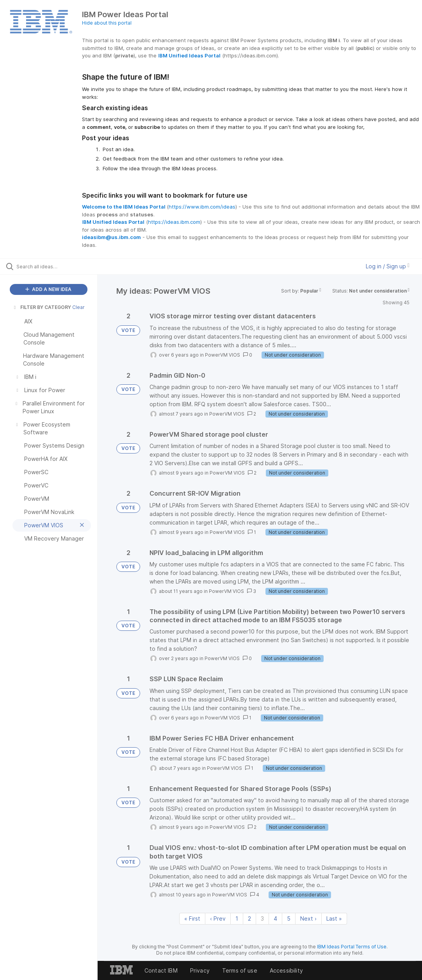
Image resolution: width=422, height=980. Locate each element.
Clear (78, 307)
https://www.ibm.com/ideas (202, 207)
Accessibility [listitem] (286, 970)
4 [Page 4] (275, 918)
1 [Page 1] (237, 918)
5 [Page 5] (289, 918)
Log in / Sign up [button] (388, 266)
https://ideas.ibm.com (174, 222)
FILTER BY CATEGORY (42, 307)
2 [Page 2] (249, 918)
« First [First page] (192, 918)
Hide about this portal (107, 23)
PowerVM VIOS (223, 355)
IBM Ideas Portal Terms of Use (352, 947)
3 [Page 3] (262, 918)
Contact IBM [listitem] (161, 970)
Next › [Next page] (308, 918)
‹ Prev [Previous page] (218, 918)
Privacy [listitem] (200, 970)
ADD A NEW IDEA (48, 289)
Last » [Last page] (334, 918)
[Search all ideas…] (53, 266)
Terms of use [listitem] (240, 970)
